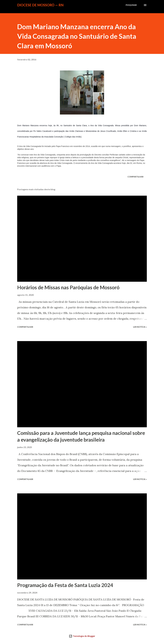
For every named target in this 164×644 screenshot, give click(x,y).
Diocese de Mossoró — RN (40, 5)
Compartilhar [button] (135, 177)
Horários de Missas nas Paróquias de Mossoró (68, 287)
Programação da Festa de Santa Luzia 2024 (65, 585)
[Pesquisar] (131, 5)
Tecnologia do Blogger (82, 636)
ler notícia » (140, 327)
